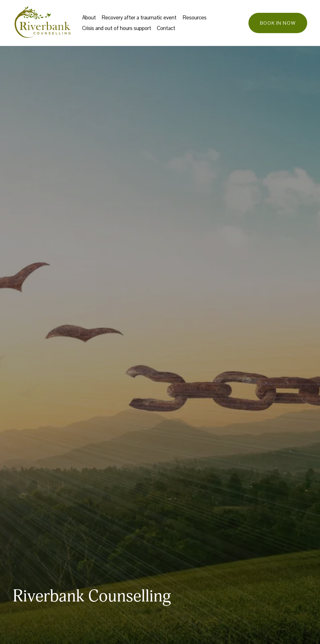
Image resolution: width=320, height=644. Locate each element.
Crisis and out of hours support (117, 28)
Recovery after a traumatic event (139, 18)
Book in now (278, 23)
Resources (195, 18)
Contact (166, 28)
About (89, 18)
